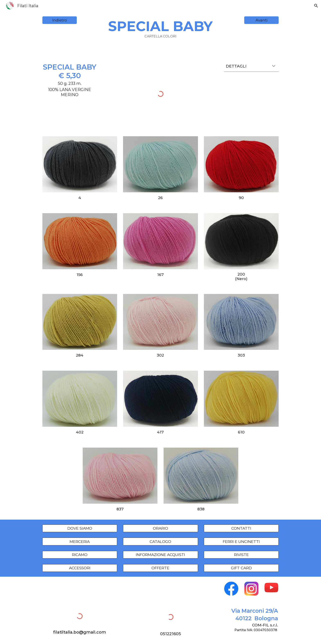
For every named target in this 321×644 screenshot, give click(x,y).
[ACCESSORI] (80, 568)
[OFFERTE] (160, 568)
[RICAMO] (80, 555)
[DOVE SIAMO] (80, 528)
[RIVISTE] (241, 555)
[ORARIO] (160, 528)
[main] (160, 28)
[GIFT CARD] (241, 568)
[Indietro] (60, 20)
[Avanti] (261, 20)
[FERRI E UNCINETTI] (241, 542)
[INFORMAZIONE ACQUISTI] (160, 555)
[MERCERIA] (80, 542)
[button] (316, 6)
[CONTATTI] (241, 528)
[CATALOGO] (160, 542)
